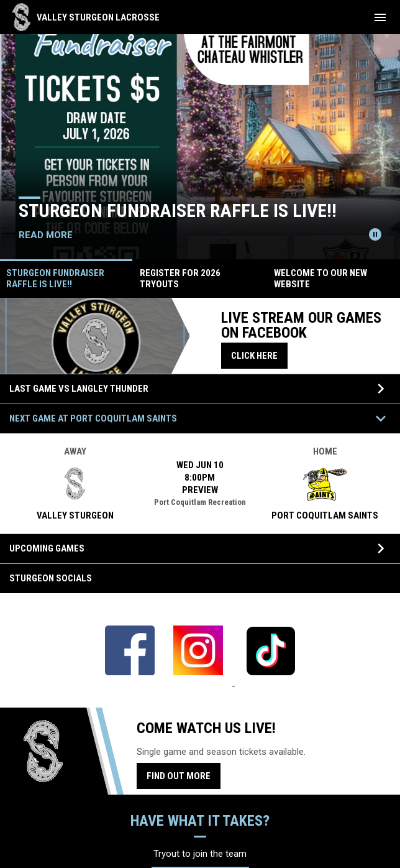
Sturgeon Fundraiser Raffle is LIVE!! (178, 210)
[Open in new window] (130, 682)
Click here (259, 355)
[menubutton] (380, 17)
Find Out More (179, 776)
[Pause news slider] (375, 234)
